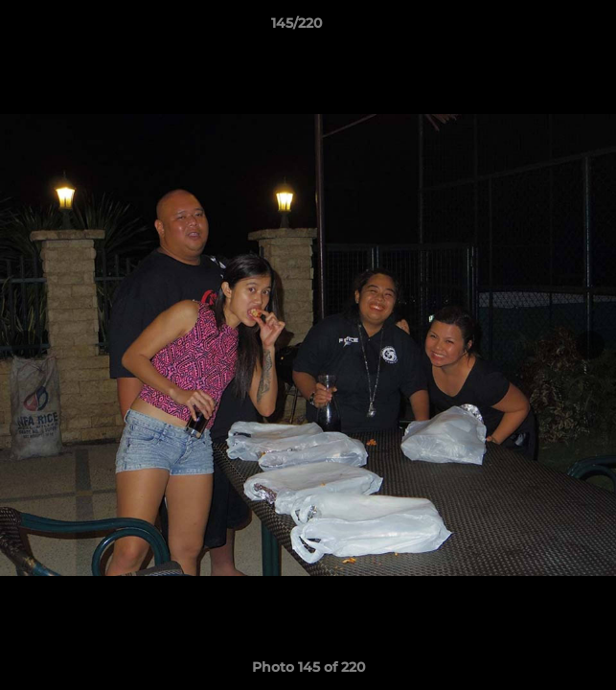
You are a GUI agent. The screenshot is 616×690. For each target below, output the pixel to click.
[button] (547, 28)
